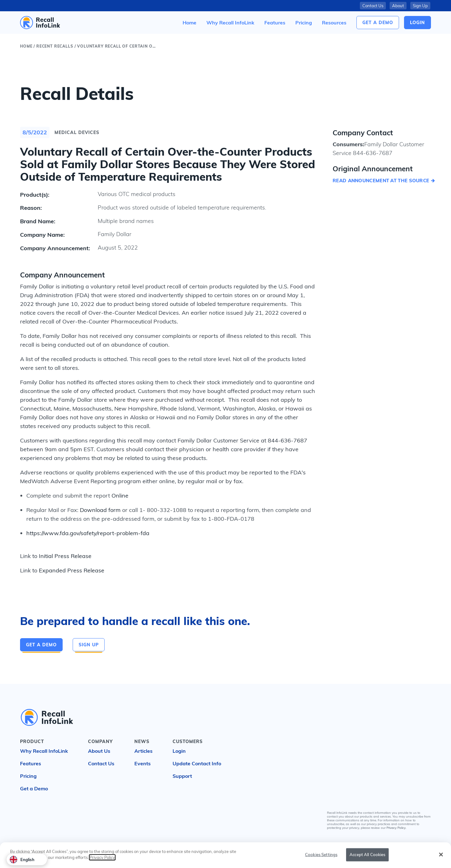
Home (26, 46)
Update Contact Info (197, 763)
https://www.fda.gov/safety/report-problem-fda (88, 533)
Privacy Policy (396, 828)
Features (31, 763)
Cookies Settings (321, 855)
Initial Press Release (65, 556)
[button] (334, 23)
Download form (100, 510)
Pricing (28, 776)
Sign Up (420, 6)
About (398, 6)
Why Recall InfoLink (44, 751)
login (417, 23)
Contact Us (373, 6)
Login (179, 751)
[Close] (441, 855)
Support (182, 776)
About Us (99, 751)
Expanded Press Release (72, 570)
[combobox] (27, 859)
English (22, 860)
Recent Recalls (55, 46)
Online (120, 496)
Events (143, 763)
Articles (143, 751)
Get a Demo (378, 23)
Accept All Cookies (367, 855)
